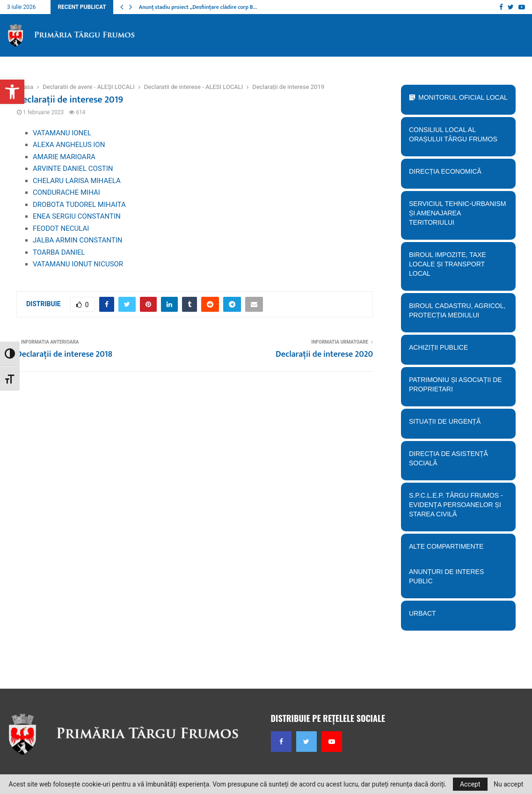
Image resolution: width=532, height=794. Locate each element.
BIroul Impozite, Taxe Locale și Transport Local (455, 267)
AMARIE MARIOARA (64, 157)
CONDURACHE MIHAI (66, 192)
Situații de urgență (455, 425)
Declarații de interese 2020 (324, 354)
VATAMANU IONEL (62, 133)
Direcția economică (455, 175)
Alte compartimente (455, 550)
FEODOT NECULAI (61, 228)
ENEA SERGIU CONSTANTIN (77, 216)
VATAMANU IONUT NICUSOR (78, 264)
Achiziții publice (455, 351)
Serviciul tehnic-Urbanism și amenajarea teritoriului (455, 216)
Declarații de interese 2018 (64, 354)
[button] (12, 92)
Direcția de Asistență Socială (455, 462)
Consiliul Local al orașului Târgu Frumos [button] (455, 138)
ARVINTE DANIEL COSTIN (73, 169)
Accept (470, 784)
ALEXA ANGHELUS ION (69, 145)
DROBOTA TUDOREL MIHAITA (79, 205)
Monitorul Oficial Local (463, 97)
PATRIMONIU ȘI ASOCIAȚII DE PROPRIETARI (455, 388)
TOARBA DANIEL (59, 252)
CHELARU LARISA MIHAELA (77, 181)
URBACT (423, 613)
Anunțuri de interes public (446, 576)
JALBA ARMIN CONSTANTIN (78, 240)
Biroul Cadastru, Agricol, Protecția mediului (455, 314)
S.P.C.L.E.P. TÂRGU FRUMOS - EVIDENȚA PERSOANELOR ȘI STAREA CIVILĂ (455, 508)
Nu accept (508, 784)
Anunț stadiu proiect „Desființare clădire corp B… (198, 7)
